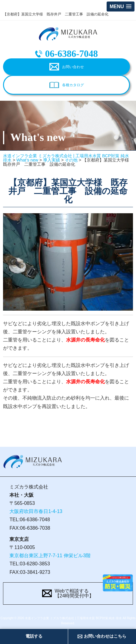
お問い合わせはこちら (105, 636)
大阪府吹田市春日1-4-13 (36, 511)
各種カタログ (73, 85)
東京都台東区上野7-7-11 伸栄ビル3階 (50, 556)
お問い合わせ (73, 67)
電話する (34, 636)
